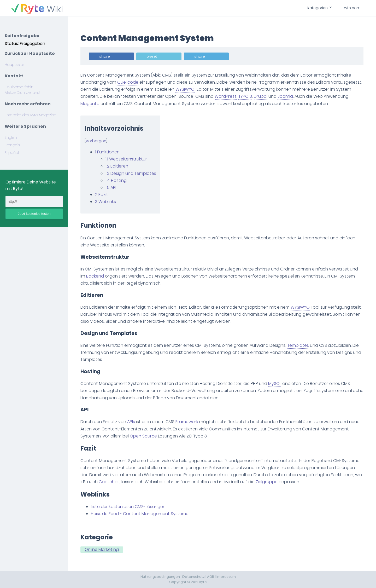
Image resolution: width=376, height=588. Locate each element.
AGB (211, 577)
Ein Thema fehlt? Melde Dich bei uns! (22, 90)
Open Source (143, 436)
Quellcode (128, 82)
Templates (298, 345)
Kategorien (319, 8)
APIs (131, 422)
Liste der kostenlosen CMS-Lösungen (128, 507)
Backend (95, 276)
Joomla (285, 96)
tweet (152, 56)
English (11, 137)
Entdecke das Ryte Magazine (31, 115)
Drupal (261, 96)
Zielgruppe (267, 482)
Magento (90, 104)
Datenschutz (193, 577)
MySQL (275, 384)
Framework (187, 422)
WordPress (226, 96)
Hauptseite (14, 65)
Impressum (226, 577)
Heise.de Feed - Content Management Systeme (140, 514)
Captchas (109, 482)
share (105, 56)
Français (12, 145)
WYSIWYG (185, 89)
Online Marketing (102, 549)
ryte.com (352, 8)
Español (12, 153)
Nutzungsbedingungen (160, 577)
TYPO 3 (245, 96)
